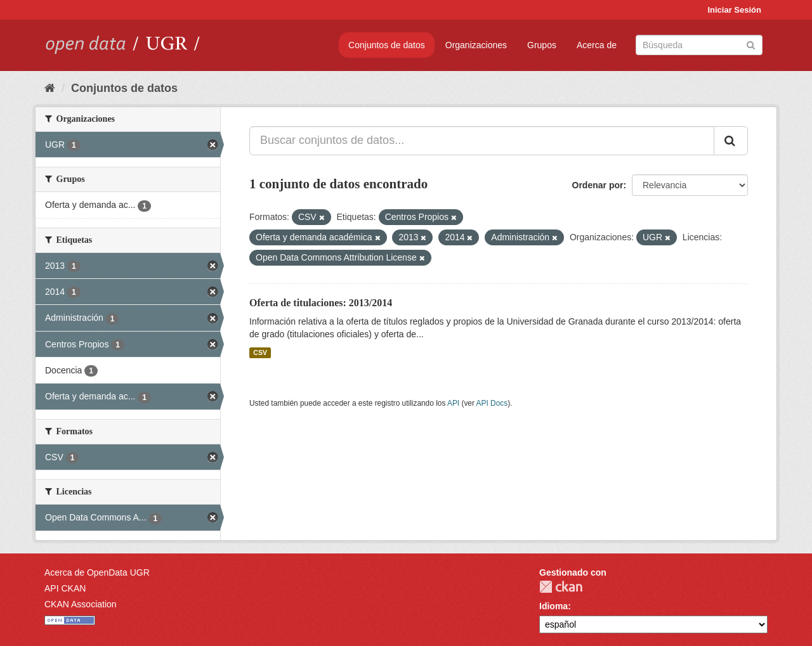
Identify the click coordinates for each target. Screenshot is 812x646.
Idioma (553, 606)
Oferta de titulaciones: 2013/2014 (321, 303)
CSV (260, 352)
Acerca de (597, 45)
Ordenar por (598, 185)
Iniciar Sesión (734, 10)
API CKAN (65, 588)
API (453, 403)
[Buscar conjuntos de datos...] (482, 141)
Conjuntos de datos (387, 45)
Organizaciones (476, 45)
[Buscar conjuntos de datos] (699, 45)
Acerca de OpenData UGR (97, 572)
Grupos (542, 45)
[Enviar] (751, 44)
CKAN (561, 587)
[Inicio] (50, 88)
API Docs (492, 403)
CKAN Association (81, 604)
